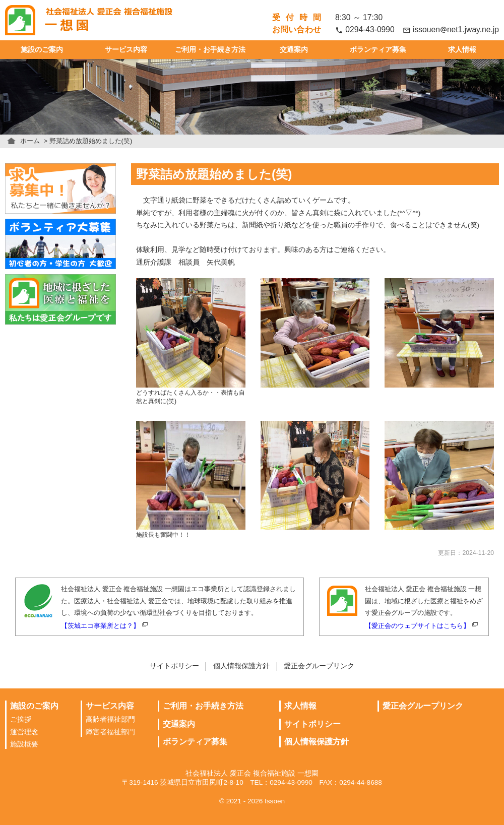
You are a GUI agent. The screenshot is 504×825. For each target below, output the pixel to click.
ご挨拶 (21, 719)
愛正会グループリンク (319, 666)
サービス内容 (126, 50)
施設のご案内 (42, 50)
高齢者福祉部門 (110, 719)
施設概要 (24, 744)
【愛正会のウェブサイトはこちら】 (417, 626)
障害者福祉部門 (110, 732)
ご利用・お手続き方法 (210, 50)
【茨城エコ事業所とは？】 (100, 626)
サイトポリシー (174, 666)
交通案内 (294, 50)
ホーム (30, 141)
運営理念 (24, 732)
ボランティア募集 (378, 50)
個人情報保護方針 (241, 666)
